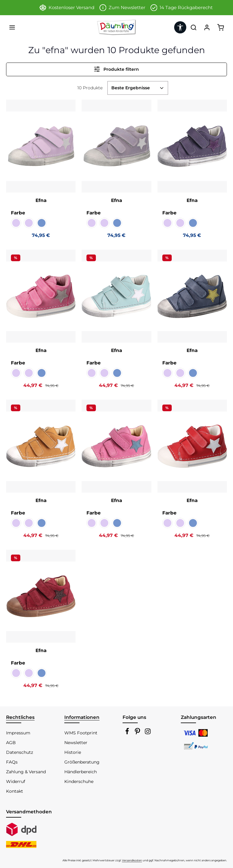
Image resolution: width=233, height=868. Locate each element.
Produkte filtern (116, 69)
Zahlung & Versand (26, 772)
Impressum (18, 733)
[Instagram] (148, 733)
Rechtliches (20, 717)
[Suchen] (194, 27)
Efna (41, 200)
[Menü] (12, 27)
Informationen (82, 717)
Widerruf (16, 781)
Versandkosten (132, 860)
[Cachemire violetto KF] (16, 223)
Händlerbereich (81, 772)
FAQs (12, 762)
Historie (73, 752)
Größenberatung (82, 762)
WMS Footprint (81, 733)
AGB (11, 743)
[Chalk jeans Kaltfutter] (42, 223)
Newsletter (76, 743)
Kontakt (15, 791)
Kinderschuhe (79, 781)
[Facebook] (128, 733)
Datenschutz (20, 752)
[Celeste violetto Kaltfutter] (29, 223)
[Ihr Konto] (207, 27)
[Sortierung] (138, 88)
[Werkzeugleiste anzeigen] (180, 27)
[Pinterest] (138, 733)
